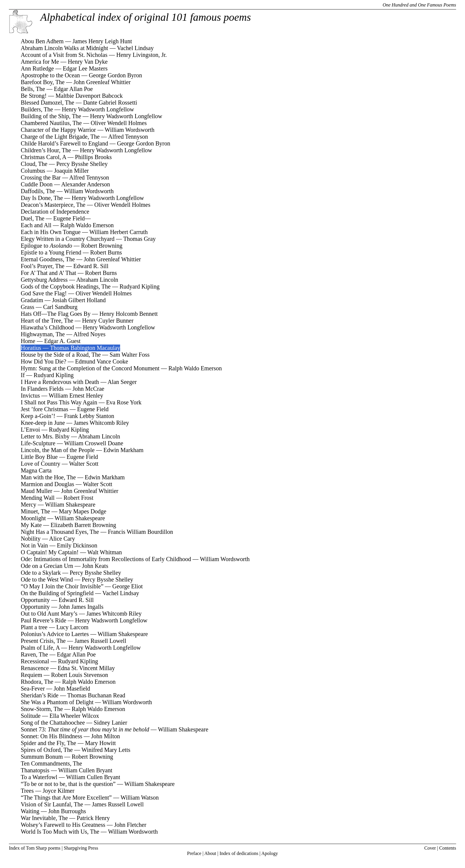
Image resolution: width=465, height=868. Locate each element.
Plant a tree (34, 627)
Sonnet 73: (85, 729)
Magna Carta (36, 470)
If (23, 375)
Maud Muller (36, 491)
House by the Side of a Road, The (61, 355)
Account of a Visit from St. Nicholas (64, 55)
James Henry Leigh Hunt (102, 41)
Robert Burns (106, 252)
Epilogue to (46, 246)
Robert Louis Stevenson (79, 675)
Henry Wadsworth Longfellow (98, 109)
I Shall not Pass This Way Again (59, 402)
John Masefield (72, 688)
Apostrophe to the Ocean (50, 75)
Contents (448, 848)
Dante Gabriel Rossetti (110, 103)
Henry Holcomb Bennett (129, 314)
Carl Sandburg (60, 307)
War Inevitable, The (44, 818)
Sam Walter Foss (130, 355)
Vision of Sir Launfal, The (52, 804)
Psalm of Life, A (40, 648)
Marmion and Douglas (47, 484)
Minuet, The (35, 511)
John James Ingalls (81, 607)
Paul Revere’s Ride (43, 620)
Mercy (28, 505)
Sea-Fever (33, 688)
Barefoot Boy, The (43, 82)
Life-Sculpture (38, 443)
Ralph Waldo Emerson (87, 225)
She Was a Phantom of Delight (57, 702)
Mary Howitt (101, 743)
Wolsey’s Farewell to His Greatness (63, 825)
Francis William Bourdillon (141, 532)
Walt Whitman (105, 552)
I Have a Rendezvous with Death (60, 382)
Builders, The (37, 109)
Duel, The (33, 218)
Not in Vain (34, 545)
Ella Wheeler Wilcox (74, 716)
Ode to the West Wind (47, 579)
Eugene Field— (72, 218)
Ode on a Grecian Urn (47, 566)
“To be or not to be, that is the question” (68, 784)
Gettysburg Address (44, 280)
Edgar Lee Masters (85, 68)
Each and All (36, 225)
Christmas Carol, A (43, 157)
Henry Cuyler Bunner (108, 321)
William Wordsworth (130, 130)
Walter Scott (84, 464)
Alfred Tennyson (128, 137)
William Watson (140, 797)
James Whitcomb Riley (101, 423)
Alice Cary (62, 539)
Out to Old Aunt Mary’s (49, 614)
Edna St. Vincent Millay (86, 668)
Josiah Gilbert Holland (79, 300)
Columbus (33, 171)
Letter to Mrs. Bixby (45, 436)
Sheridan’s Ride (40, 695)
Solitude (31, 716)
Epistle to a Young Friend (51, 252)
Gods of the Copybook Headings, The (66, 286)
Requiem (31, 675)
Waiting (30, 811)
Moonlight (33, 518)
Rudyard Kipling (140, 286)
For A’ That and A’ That (48, 273)
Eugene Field (93, 409)
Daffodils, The (38, 191)
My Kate (31, 525)
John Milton (105, 736)
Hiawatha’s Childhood (47, 327)
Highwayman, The (43, 334)
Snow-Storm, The (42, 709)
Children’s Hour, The (46, 150)
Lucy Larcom (72, 627)
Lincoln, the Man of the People (58, 450)
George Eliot (128, 586)
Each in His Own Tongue (51, 232)
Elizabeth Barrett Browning (83, 525)
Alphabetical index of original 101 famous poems (146, 17)
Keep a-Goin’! (38, 416)
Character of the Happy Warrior (58, 130)
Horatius (31, 348)
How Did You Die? (43, 361)
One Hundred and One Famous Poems (419, 5)
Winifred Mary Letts (106, 750)
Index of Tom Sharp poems (35, 848)
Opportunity (35, 600)
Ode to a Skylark (41, 573)
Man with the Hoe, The (48, 477)
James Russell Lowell (100, 641)
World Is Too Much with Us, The (60, 832)
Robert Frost (78, 498)
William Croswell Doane (94, 443)
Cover (430, 848)
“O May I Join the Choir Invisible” (62, 586)
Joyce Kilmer (59, 791)
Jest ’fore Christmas (44, 409)
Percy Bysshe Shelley (82, 164)
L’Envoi (30, 430)
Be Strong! (34, 96)
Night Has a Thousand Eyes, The (60, 532)
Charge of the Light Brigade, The (60, 137)
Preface (194, 853)
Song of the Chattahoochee (53, 723)
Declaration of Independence (55, 212)
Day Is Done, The (42, 198)
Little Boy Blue (39, 457)
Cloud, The (34, 164)
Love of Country (40, 464)
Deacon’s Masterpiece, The (53, 205)
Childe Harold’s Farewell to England (64, 143)
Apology (270, 853)
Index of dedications (239, 853)
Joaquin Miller (71, 171)
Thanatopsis (35, 770)
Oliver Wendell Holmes (119, 123)
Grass (28, 307)
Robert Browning (102, 246)
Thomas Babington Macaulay (85, 348)
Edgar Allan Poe (73, 89)
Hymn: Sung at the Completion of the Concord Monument (90, 368)
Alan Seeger (122, 382)
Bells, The (33, 89)
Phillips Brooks (93, 157)
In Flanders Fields (42, 389)
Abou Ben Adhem (42, 41)
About (210, 853)
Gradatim (32, 300)
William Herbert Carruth (118, 232)
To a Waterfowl (39, 777)
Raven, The (34, 654)
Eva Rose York (124, 402)
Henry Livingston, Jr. (141, 55)
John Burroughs (67, 811)
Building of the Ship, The (51, 116)
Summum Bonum (42, 757)
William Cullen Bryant (85, 770)
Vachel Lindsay (135, 48)
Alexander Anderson (86, 184)
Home (28, 341)
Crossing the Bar (41, 177)
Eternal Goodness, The (48, 259)
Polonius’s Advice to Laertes (55, 634)
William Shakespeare (70, 505)
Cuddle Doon (37, 184)
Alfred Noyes (89, 334)
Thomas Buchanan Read (96, 695)
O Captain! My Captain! (50, 552)
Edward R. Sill (91, 266)
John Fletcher (130, 825)
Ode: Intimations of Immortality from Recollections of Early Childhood (106, 559)
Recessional (35, 661)
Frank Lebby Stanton (89, 416)
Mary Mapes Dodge (83, 511)
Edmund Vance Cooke (102, 361)
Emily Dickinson (77, 545)
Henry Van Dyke (88, 62)
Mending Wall (38, 498)
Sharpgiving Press (81, 848)
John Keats (95, 566)
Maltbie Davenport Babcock (89, 96)
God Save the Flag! (44, 293)
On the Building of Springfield (57, 593)
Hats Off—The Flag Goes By (56, 314)
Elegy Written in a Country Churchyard (68, 239)
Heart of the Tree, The (47, 321)
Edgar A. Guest (62, 341)
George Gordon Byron (115, 75)
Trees (27, 791)
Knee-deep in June (43, 423)
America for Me (40, 62)
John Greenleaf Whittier (102, 82)
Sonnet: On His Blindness (51, 736)
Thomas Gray (140, 239)
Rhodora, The (37, 682)
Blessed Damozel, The (47, 103)
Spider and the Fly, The (48, 743)
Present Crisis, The (43, 641)
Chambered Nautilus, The (51, 123)
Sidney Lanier (110, 723)
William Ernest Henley (76, 395)
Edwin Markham (124, 450)
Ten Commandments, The (51, 763)
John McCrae (88, 389)
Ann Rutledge (37, 68)
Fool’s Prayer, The (43, 266)
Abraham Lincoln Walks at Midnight (65, 48)
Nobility (31, 539)
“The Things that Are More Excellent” (66, 797)
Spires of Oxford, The (47, 750)
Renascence (35, 668)
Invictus (30, 395)
